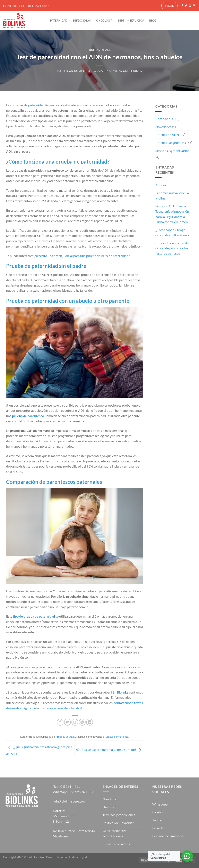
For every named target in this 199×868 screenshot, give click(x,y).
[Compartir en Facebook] (60, 722)
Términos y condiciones (119, 815)
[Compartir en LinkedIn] (90, 722)
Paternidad (60, 21)
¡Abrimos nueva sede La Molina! (172, 196)
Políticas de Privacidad (118, 823)
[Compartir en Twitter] (67, 722)
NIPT (121, 21)
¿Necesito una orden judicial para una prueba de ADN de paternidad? (81, 256)
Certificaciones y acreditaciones (114, 833)
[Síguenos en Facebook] (182, 6)
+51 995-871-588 (82, 792)
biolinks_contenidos (126, 71)
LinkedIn (158, 828)
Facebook (159, 812)
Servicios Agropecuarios (172, 151)
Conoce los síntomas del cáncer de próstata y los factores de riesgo (172, 248)
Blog (153, 21)
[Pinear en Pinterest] (82, 722)
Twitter (157, 820)
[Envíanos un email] (190, 6)
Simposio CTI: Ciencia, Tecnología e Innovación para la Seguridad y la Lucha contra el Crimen (172, 214)
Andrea (161, 185)
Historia (108, 807)
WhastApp (160, 804)
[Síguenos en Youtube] (194, 6)
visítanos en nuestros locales (61, 708)
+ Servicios (137, 21)
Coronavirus (164, 119)
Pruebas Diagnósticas (171, 143)
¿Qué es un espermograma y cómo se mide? (109, 749)
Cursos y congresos (116, 844)
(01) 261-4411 (70, 786)
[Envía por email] (75, 722)
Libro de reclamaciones (168, 836)
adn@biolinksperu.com (70, 801)
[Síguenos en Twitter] (186, 6)
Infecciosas (83, 21)
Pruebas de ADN (99, 50)
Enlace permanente (117, 737)
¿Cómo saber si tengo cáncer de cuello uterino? (173, 232)
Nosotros (109, 799)
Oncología (106, 21)
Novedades (163, 127)
